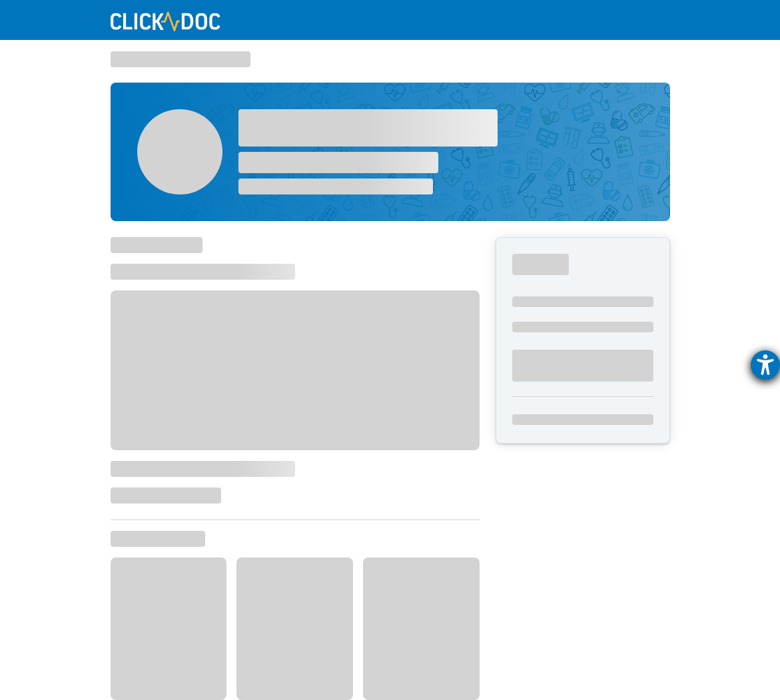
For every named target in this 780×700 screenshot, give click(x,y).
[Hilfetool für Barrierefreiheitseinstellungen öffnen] (765, 365)
